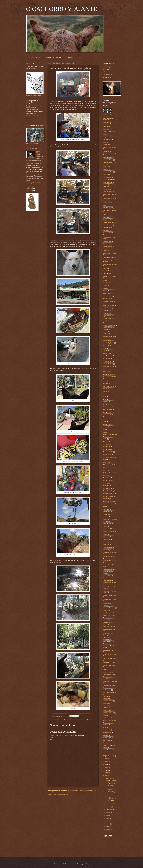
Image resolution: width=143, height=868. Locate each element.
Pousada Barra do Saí (109, 561)
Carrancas (106, 230)
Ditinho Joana (107, 308)
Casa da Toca (107, 241)
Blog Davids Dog (108, 75)
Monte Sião (106, 475)
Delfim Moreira (107, 293)
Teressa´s (106, 725)
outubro (109, 807)
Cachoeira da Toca (108, 198)
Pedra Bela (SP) (107, 529)
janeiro (108, 829)
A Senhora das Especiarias (107, 123)
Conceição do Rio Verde (110, 264)
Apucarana (106, 145)
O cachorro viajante (108, 501)
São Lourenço (107, 690)
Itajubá (105, 391)
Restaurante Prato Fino (109, 650)
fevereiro (109, 827)
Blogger (88, 864)
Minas (104, 467)
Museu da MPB (107, 488)
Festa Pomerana (108, 356)
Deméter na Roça (108, 296)
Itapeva (105, 397)
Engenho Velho (107, 316)
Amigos (105, 137)
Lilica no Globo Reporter (110, 435)
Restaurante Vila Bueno (110, 658)
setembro (109, 810)
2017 (106, 759)
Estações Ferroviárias (109, 321)
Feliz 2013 (106, 346)
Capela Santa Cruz (108, 222)
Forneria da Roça (108, 364)
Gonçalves (72, 719)
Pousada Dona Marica (109, 583)
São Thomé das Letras (109, 692)
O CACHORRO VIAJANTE (62, 9)
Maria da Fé (106, 447)
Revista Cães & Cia (108, 663)
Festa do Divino (107, 353)
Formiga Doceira (108, 361)
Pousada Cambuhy (108, 569)
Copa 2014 (106, 274)
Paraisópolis (106, 514)
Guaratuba (106, 384)
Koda (104, 422)
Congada (105, 268)
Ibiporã (105, 389)
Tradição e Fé (107, 733)
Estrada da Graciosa (109, 325)
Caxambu (105, 244)
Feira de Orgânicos (63, 719)
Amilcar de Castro (108, 139)
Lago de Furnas (107, 424)
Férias (104, 348)
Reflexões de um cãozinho (108, 623)
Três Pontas (106, 740)
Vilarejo (105, 743)
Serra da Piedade (108, 701)
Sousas (105, 715)
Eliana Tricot (106, 313)
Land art (105, 429)
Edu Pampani (107, 311)
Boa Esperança (107, 182)
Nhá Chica (106, 499)
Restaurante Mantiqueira (83, 719)
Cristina (105, 280)
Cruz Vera (106, 283)
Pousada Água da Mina (109, 552)
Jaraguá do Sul (107, 404)
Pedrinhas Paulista (108, 532)
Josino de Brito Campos (110, 415)
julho (108, 815)
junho (108, 818)
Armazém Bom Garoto (109, 147)
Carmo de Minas (107, 228)
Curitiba (105, 291)
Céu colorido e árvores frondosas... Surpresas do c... (111, 791)
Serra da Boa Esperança (107, 697)
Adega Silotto (107, 126)
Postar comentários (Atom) (60, 795)
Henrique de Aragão (109, 386)
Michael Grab (107, 462)
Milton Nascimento (108, 465)
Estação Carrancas (108, 318)
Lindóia (105, 439)
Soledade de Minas (108, 713)
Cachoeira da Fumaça (109, 194)
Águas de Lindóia (108, 132)
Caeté (104, 205)
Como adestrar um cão (109, 253)
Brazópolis (106, 189)
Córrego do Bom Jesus (109, 276)
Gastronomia (106, 369)
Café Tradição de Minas (110, 210)
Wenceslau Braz (107, 750)
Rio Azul (105, 669)
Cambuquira (106, 217)
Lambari (105, 427)
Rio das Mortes (107, 672)
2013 (106, 770)
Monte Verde (106, 478)
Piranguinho (106, 539)
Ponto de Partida (108, 547)
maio (108, 821)
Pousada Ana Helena (109, 557)
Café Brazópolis (107, 208)
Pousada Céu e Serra (109, 576)
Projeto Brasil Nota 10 (109, 616)
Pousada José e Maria (109, 595)
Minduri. (105, 470)
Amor (104, 142)
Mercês (105, 460)
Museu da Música (108, 491)
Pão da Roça (106, 512)
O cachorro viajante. (109, 504)
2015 (106, 764)
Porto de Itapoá (107, 550)
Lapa (104, 432)
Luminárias (106, 444)
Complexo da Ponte (108, 257)
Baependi (105, 169)
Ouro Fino (106, 506)
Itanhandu (106, 394)
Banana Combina (108, 172)
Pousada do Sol (107, 580)
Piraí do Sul (106, 537)
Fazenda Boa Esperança (107, 333)
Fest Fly (105, 351)
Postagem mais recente (57, 791)
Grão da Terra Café (108, 374)
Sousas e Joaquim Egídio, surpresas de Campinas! (111, 783)
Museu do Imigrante (108, 493)
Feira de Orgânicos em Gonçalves (111, 799)
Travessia (105, 735)
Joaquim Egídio (107, 410)
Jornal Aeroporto (107, 67)
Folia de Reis (106, 359)
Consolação (106, 271)
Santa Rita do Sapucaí (109, 675)
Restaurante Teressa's (109, 654)
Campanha (106, 220)
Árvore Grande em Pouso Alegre (108, 166)
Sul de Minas (106, 718)
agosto (108, 812)
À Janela (105, 72)
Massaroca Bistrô (108, 452)
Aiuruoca (105, 134)
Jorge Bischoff (107, 77)
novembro (109, 804)
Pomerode (106, 545)
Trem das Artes (107, 738)
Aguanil (105, 129)
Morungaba (106, 486)
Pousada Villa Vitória (109, 608)
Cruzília (105, 286)
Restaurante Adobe (108, 627)
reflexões (105, 620)
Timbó (104, 727)
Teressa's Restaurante (109, 721)
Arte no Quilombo (108, 157)
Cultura (105, 288)
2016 (106, 762)
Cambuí (105, 215)
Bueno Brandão (107, 192)
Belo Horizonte (107, 177)
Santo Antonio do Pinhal (110, 681)
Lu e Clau (105, 441)
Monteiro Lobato (107, 480)
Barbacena (106, 174)
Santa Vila (106, 679)
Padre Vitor (106, 509)
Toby (40, 152)
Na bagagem (106, 69)
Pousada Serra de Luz (109, 599)
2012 (106, 773)
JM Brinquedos (107, 407)
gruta (104, 381)
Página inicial (34, 57)
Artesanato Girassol (108, 162)
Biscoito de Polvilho (108, 180)
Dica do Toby (106, 299)
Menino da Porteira (108, 457)
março (108, 824)
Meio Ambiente (107, 454)
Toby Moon (106, 730)
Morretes (105, 483)
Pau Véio (105, 526)
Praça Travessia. (108, 613)
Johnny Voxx (106, 412)
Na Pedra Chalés (108, 496)
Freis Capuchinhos (108, 366)
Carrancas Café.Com (109, 233)
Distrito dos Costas (108, 305)
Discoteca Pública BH (109, 301)
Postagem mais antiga (89, 791)
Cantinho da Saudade (53, 57)
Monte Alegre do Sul (109, 473)
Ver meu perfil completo (33, 183)
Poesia (105, 542)
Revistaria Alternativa (109, 665)
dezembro (109, 778)
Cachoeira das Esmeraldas (107, 202)
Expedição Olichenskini (75, 57)
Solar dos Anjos (107, 710)
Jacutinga (105, 402)
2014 (106, 767)
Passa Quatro (107, 524)
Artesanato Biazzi (108, 160)
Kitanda (105, 419)
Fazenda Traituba (108, 340)
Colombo (105, 251)
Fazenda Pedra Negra (109, 336)
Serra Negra (106, 703)
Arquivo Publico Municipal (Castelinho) (109, 152)
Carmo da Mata (107, 225)
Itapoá (104, 399)
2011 (106, 776)
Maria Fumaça (107, 449)
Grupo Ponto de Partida (110, 377)
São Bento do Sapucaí (109, 686)
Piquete (105, 534)
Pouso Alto (106, 610)
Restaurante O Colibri (109, 642)
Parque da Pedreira (108, 517)
